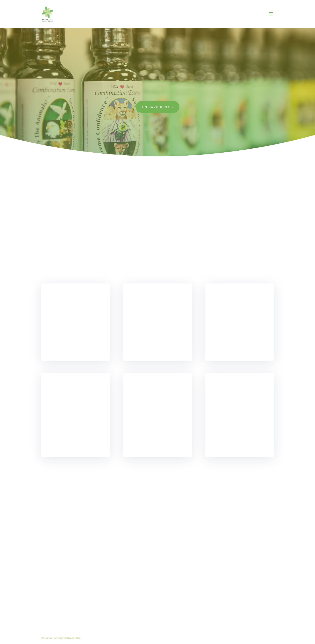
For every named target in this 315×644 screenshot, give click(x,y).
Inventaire (74, 638)
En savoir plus (158, 107)
